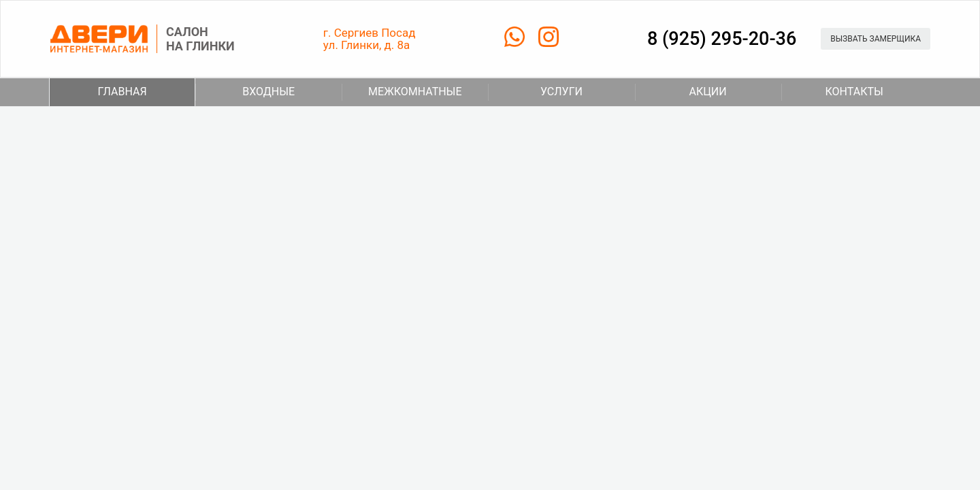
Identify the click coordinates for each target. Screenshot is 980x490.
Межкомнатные (402, 92)
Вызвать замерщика (876, 39)
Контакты (832, 92)
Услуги (535, 92)
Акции (681, 92)
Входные (245, 92)
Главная (122, 92)
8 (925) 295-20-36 (722, 39)
